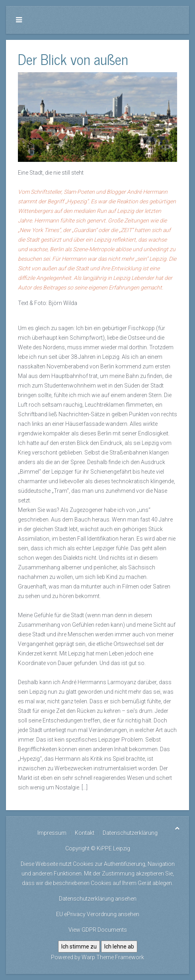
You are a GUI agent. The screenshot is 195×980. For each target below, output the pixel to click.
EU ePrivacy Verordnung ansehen (98, 914)
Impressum (52, 833)
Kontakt (85, 833)
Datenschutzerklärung (130, 833)
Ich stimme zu (79, 947)
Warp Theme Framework (113, 957)
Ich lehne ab (119, 947)
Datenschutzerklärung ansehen (98, 899)
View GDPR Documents (98, 930)
